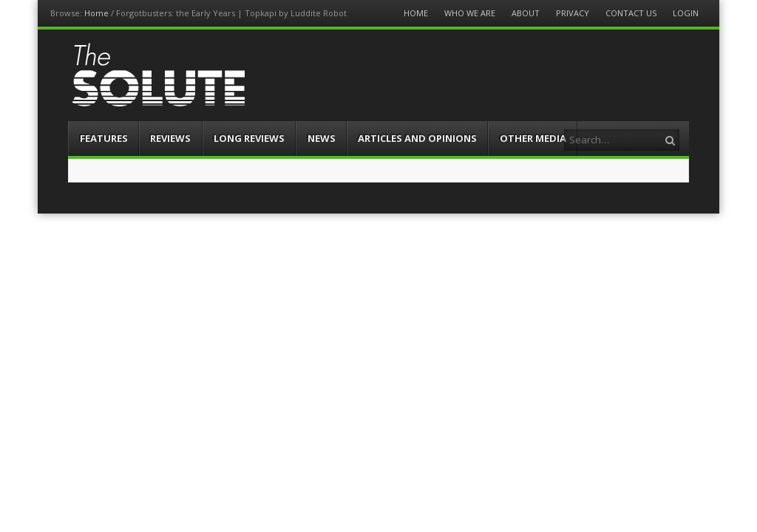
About (526, 13)
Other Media (533, 138)
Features (104, 138)
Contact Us (631, 13)
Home (96, 13)
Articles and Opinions (417, 138)
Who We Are (470, 13)
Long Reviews (249, 138)
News (322, 138)
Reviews (170, 138)
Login (686, 13)
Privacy (573, 13)
